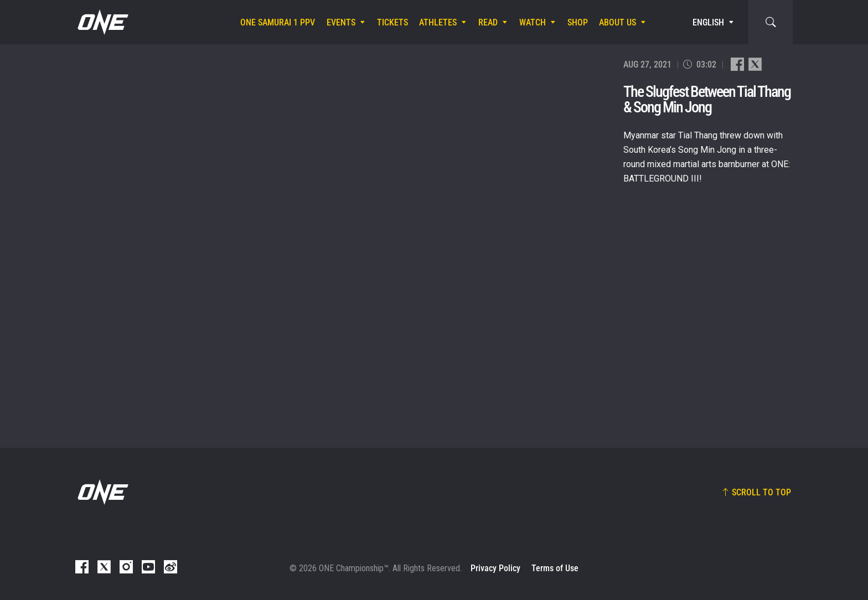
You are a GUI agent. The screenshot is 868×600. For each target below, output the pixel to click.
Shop (578, 22)
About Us (618, 22)
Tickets (392, 22)
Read (488, 22)
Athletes (438, 22)
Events (341, 22)
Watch (533, 22)
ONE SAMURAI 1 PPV (278, 22)
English (708, 22)
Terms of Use (555, 568)
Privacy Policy (495, 568)
